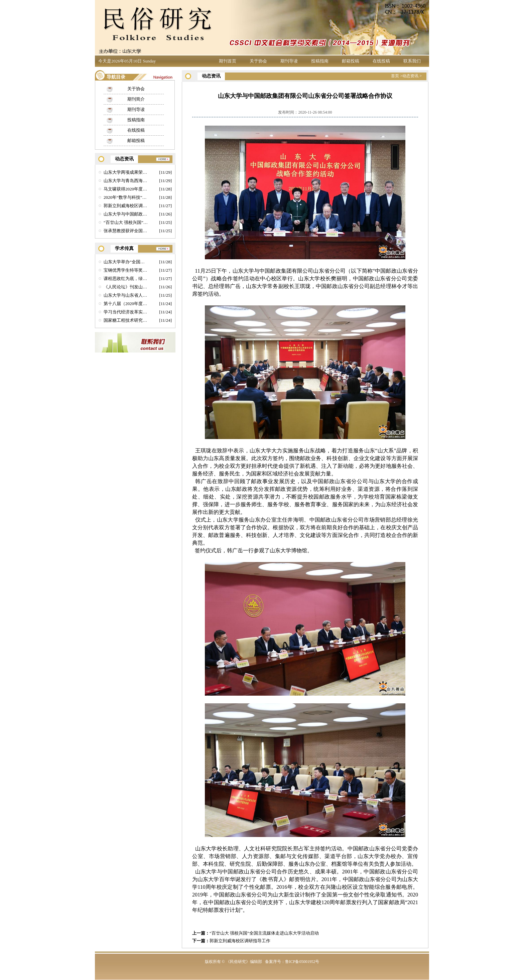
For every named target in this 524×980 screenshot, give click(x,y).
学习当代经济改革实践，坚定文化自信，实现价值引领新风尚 (126, 312)
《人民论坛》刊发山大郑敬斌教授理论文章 (126, 287)
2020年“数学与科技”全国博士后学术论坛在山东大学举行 (126, 197)
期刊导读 (289, 61)
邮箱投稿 (351, 61)
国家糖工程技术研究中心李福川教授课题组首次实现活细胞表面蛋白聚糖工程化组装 (126, 320)
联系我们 (412, 61)
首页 (395, 76)
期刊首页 (228, 61)
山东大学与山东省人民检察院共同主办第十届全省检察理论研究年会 (126, 295)
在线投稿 (381, 61)
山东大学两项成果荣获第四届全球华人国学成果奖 (126, 172)
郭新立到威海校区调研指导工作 (240, 941)
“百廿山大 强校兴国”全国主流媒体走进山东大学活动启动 (264, 933)
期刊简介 (136, 99)
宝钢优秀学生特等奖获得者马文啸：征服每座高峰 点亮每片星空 (126, 270)
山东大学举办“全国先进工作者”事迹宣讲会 (126, 262)
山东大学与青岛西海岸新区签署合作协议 (126, 181)
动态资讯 (410, 76)
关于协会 (258, 61)
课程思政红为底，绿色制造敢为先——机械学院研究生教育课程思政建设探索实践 (126, 278)
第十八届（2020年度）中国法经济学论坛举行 (126, 304)
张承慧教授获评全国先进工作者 (126, 231)
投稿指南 (320, 61)
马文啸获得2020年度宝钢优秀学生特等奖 (126, 189)
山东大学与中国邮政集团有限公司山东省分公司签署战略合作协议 (126, 214)
